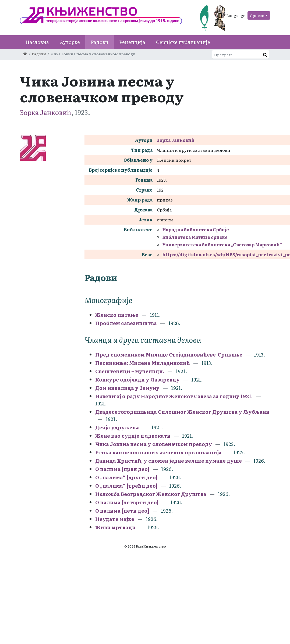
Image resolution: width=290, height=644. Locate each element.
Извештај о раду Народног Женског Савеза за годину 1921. (174, 396)
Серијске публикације (183, 42)
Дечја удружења (118, 427)
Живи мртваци (115, 527)
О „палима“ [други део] (126, 477)
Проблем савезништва (126, 323)
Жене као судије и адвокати (133, 436)
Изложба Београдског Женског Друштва (151, 494)
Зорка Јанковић (46, 112)
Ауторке (70, 42)
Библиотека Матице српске (195, 237)
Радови (100, 42)
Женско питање (117, 315)
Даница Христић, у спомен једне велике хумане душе (169, 461)
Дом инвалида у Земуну (127, 388)
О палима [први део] (122, 469)
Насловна (37, 42)
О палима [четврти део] (127, 502)
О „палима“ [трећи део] (126, 486)
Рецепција (132, 42)
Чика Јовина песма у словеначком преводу (154, 444)
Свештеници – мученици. (130, 371)
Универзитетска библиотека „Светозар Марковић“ (222, 244)
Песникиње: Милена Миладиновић (143, 363)
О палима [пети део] (122, 511)
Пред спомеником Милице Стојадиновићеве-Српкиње (169, 355)
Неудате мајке (115, 519)
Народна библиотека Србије (196, 229)
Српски (257, 15)
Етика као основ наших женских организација (158, 452)
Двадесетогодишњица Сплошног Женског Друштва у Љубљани (182, 412)
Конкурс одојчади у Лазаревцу (137, 379)
